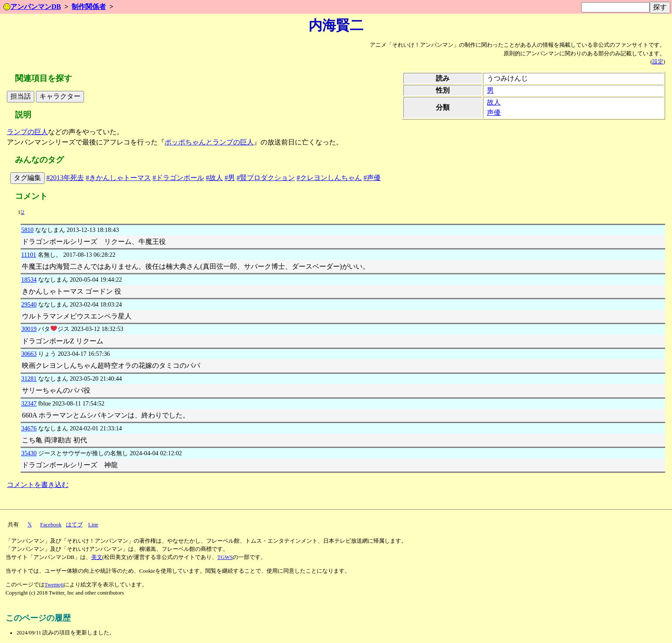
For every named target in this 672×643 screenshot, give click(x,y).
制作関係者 (89, 7)
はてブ (74, 525)
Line (93, 525)
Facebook (51, 525)
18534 (29, 279)
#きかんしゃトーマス (118, 178)
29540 (29, 304)
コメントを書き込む (38, 485)
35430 (29, 453)
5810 (27, 230)
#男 (230, 178)
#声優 (372, 178)
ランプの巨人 (27, 132)
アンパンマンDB (32, 7)
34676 (29, 428)
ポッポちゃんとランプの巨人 (209, 142)
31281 (29, 379)
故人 (494, 102)
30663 (29, 354)
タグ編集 (27, 178)
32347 (29, 403)
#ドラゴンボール (178, 178)
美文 (97, 557)
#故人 (214, 178)
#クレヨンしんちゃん (329, 178)
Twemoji (54, 585)
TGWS (225, 557)
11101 (28, 255)
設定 (658, 62)
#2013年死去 (65, 178)
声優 (494, 113)
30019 (29, 329)
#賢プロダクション (266, 178)
